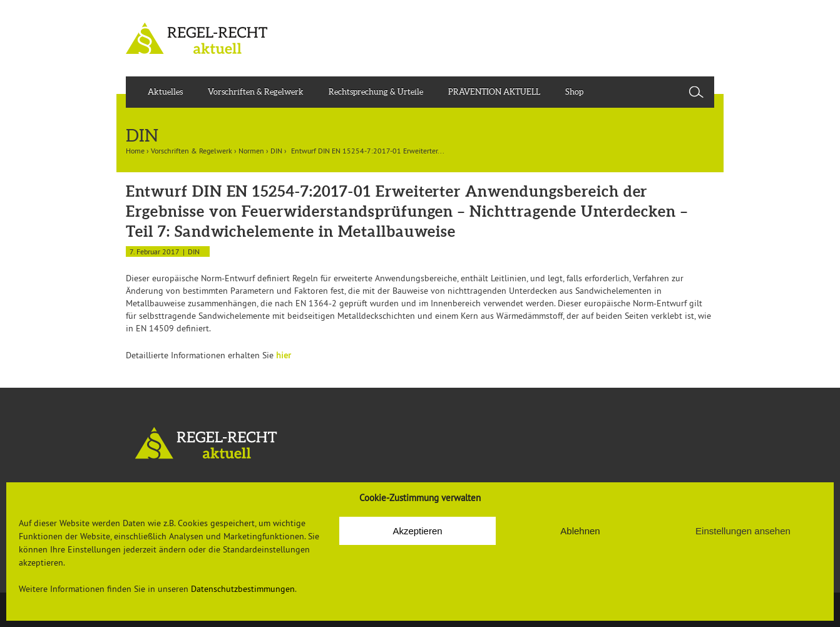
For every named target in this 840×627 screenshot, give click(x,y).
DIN (276, 151)
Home (135, 151)
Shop (574, 92)
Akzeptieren (417, 531)
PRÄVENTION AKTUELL (494, 92)
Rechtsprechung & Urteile (376, 92)
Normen (251, 151)
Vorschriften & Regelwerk (256, 92)
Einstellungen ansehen (743, 531)
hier (284, 355)
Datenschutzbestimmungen (243, 589)
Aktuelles (165, 92)
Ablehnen (580, 531)
